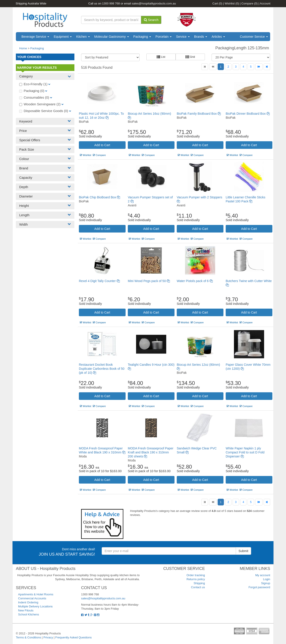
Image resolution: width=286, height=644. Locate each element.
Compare (249, 3)
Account (265, 3)
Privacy (48, 637)
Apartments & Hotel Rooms (36, 594)
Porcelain (164, 37)
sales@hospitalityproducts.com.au (154, 3)
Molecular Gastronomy (112, 37)
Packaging (142, 37)
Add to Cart (102, 145)
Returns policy (196, 579)
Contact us (198, 587)
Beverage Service (35, 37)
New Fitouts (26, 610)
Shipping (199, 583)
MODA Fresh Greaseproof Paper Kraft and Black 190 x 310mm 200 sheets (151, 452)
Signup (266, 583)
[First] (205, 67)
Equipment (63, 37)
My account (263, 575)
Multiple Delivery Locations (35, 606)
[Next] (259, 67)
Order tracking (196, 575)
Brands (201, 37)
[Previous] (213, 67)
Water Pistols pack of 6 (195, 281)
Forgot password (259, 587)
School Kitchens (28, 614)
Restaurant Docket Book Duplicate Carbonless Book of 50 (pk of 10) (102, 369)
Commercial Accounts (32, 598)
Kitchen (83, 37)
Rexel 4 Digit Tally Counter (99, 281)
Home (23, 48)
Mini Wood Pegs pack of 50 (149, 281)
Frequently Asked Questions (74, 637)
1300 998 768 (111, 3)
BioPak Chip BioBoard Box (99, 197)
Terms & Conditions (28, 637)
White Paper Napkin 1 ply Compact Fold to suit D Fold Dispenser (245, 452)
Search (151, 20)
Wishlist (232, 3)
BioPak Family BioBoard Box (199, 114)
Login (267, 579)
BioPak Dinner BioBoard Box (248, 114)
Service (183, 37)
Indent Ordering (28, 602)
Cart (217, 3)
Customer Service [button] (254, 37)
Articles (218, 37)
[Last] (267, 67)
